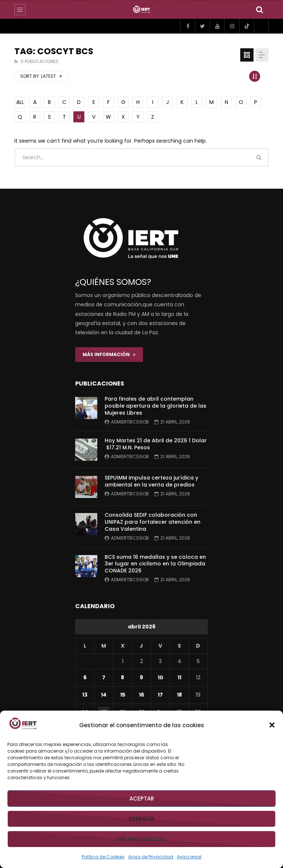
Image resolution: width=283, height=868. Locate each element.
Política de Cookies (103, 857)
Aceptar (142, 799)
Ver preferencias (141, 839)
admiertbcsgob (130, 422)
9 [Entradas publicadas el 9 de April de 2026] (141, 677)
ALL (20, 102)
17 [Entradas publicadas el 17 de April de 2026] (160, 695)
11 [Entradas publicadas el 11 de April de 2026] (179, 677)
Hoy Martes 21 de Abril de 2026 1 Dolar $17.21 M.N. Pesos (156, 444)
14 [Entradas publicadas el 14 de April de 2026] (104, 695)
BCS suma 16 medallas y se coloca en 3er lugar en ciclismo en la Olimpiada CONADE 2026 (155, 564)
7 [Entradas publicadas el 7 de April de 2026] (104, 677)
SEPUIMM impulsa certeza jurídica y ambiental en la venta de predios (151, 481)
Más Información (109, 354)
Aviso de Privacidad (151, 857)
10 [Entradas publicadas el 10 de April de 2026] (160, 677)
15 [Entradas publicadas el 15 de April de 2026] (123, 695)
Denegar (141, 819)
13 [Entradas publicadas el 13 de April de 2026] (85, 695)
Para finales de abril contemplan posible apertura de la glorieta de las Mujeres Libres (156, 406)
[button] (272, 725)
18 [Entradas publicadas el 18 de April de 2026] (179, 695)
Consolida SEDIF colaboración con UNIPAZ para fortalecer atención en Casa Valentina (153, 522)
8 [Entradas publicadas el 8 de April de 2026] (123, 677)
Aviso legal (189, 857)
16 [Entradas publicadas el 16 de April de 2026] (141, 695)
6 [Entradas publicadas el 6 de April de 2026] (85, 677)
